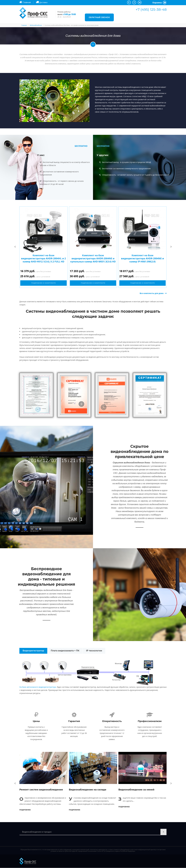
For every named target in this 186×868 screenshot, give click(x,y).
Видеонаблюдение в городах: (37, 832)
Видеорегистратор (33, 651)
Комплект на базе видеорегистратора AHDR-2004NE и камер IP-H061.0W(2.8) (142, 258)
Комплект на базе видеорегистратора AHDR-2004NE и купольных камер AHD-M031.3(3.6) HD (93, 258)
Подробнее (25, 810)
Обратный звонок (99, 17)
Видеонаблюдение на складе (88, 790)
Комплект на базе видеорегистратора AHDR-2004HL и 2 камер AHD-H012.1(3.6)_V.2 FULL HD (44, 258)
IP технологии (94, 651)
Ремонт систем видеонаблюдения (41, 790)
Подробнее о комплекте (44, 283)
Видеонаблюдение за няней (136, 790)
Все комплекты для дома (152, 293)
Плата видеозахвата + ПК (65, 651)
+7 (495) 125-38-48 (151, 9)
